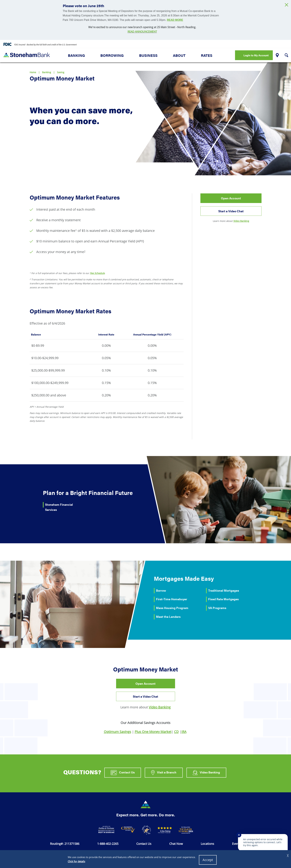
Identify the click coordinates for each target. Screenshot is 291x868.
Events (237, 844)
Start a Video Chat (235, 212)
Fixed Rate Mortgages (223, 599)
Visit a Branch (164, 773)
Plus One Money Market (153, 732)
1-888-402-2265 (108, 844)
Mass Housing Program (172, 608)
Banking (76, 55)
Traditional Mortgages (224, 590)
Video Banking (241, 221)
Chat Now (176, 844)
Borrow (161, 590)
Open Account (231, 198)
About (179, 55)
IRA (184, 732)
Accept (208, 860)
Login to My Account (256, 55)
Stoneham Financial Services (59, 507)
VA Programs (217, 608)
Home (33, 72)
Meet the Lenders (168, 617)
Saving (61, 72)
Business (148, 55)
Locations (207, 844)
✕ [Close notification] (239, 835)
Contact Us (123, 773)
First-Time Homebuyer (172, 599)
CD (176, 732)
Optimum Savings (118, 732)
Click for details (76, 861)
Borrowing (112, 55)
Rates (207, 55)
